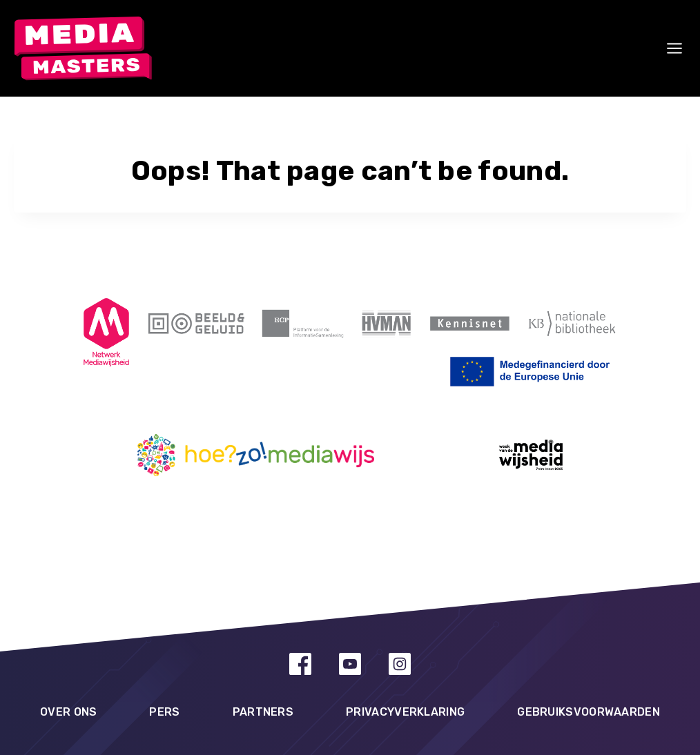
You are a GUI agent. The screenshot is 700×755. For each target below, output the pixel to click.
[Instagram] (400, 664)
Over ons (68, 712)
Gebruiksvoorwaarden (589, 712)
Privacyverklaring (405, 712)
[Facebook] (300, 664)
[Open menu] (674, 48)
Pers (164, 712)
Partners (263, 712)
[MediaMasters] (83, 49)
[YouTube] (350, 664)
